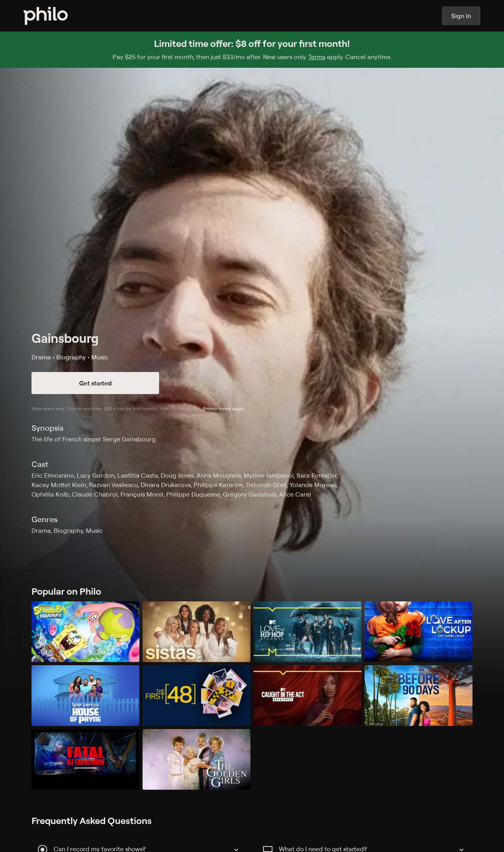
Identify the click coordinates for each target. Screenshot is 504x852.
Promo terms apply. (224, 408)
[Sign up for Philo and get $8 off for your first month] (252, 50)
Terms (317, 57)
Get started (95, 383)
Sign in (461, 16)
